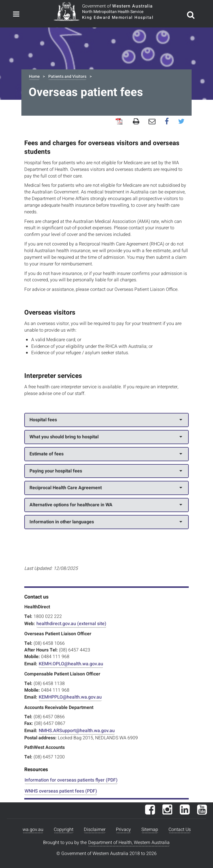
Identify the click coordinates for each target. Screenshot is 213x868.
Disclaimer (95, 830)
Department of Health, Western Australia (129, 843)
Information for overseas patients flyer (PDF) (71, 780)
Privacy (123, 830)
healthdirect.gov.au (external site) (71, 624)
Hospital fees (106, 420)
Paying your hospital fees (106, 471)
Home (34, 76)
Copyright (64, 830)
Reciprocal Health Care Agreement (106, 488)
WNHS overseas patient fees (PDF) (61, 791)
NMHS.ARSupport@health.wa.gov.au (77, 731)
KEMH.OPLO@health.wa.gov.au (71, 664)
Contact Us (180, 830)
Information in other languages (106, 522)
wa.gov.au (33, 830)
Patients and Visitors (67, 76)
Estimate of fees (106, 454)
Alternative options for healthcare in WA (106, 505)
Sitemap (150, 830)
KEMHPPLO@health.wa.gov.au (70, 697)
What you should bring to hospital (106, 437)
